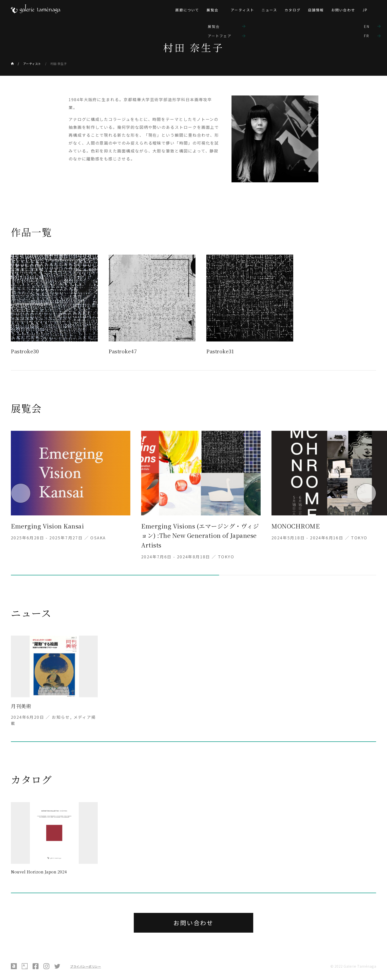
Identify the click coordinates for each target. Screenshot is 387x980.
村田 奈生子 (58, 64)
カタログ (292, 10)
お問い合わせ (343, 10)
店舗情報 (316, 10)
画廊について (187, 10)
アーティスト (242, 10)
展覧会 (213, 10)
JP (365, 10)
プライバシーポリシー (86, 966)
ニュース (269, 10)
